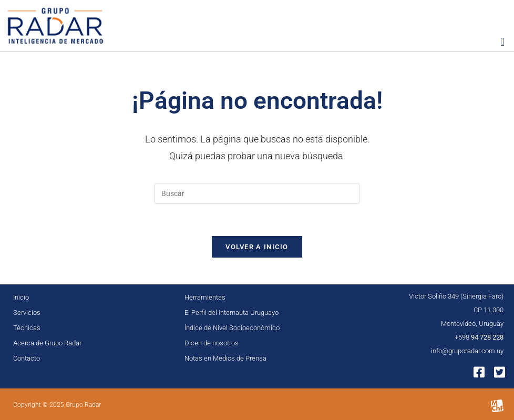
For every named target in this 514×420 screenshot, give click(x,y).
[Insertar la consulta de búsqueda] (257, 193)
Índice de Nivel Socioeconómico (232, 328)
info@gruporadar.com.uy (467, 351)
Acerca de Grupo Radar (47, 343)
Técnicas (27, 328)
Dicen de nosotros (212, 343)
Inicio (21, 297)
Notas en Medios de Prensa (225, 358)
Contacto (27, 358)
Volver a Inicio (257, 247)
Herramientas (205, 297)
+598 (479, 337)
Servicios (27, 313)
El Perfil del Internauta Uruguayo (232, 313)
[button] (503, 42)
